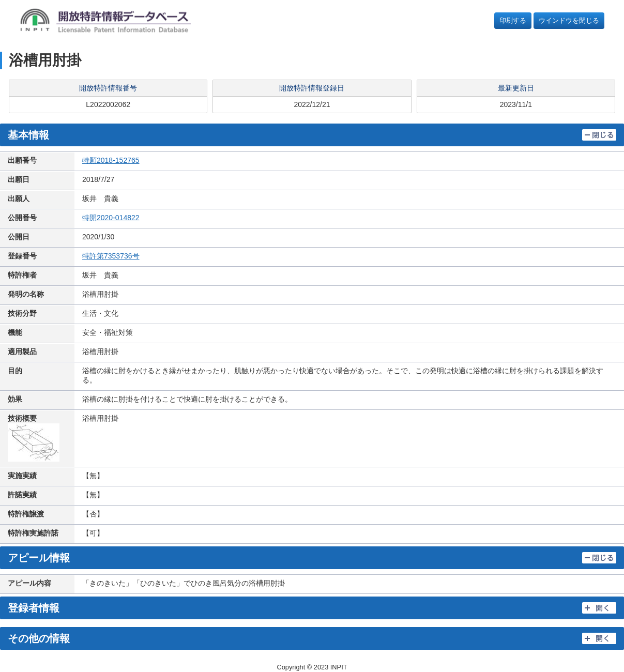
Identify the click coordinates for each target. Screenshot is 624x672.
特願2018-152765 (111, 160)
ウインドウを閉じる (569, 20)
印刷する (513, 20)
